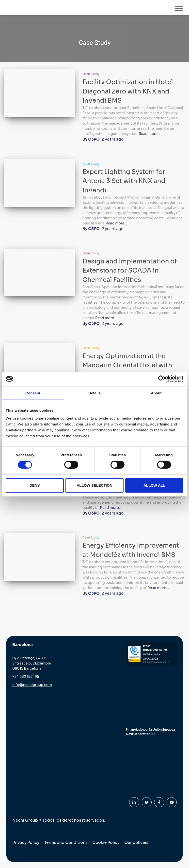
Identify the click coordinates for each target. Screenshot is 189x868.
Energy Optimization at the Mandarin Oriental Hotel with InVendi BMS (127, 365)
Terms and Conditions (66, 842)
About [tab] (156, 393)
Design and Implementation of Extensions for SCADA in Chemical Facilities (130, 270)
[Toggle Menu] (179, 9)
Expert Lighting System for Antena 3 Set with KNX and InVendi (124, 181)
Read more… (150, 134)
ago (113, 139)
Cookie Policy (107, 842)
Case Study (91, 74)
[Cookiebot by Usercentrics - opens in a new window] (162, 379)
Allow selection (94, 485)
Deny (35, 485)
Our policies (137, 842)
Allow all (154, 485)
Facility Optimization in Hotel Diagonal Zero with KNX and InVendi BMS (128, 91)
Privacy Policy (26, 842)
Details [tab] (94, 393)
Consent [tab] (33, 393)
